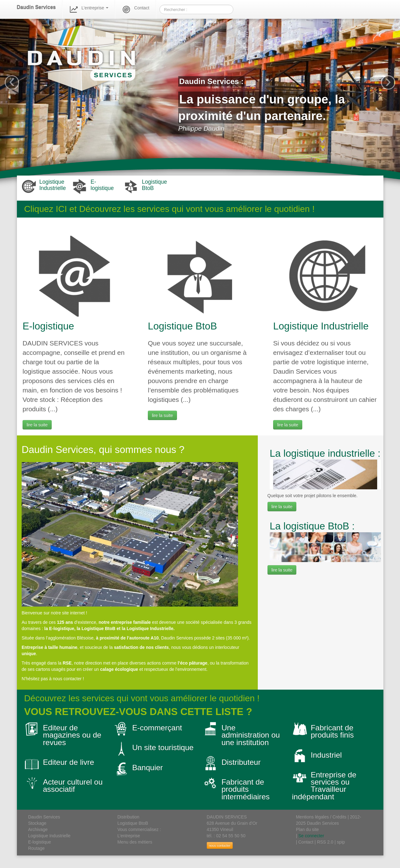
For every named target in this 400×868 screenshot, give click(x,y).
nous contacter (220, 845)
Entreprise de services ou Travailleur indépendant (324, 786)
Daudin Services (36, 7)
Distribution (128, 817)
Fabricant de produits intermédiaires (246, 789)
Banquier (148, 768)
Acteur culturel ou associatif (73, 786)
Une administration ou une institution (251, 735)
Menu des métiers (135, 842)
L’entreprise (89, 9)
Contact (135, 9)
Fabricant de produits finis (332, 731)
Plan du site (307, 829)
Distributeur (241, 762)
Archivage (38, 829)
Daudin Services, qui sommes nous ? (103, 450)
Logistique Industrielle (321, 326)
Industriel (326, 755)
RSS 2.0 (325, 842)
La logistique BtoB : (312, 526)
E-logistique (48, 326)
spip (341, 842)
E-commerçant (157, 728)
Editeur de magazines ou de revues (72, 735)
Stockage (37, 823)
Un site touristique (163, 747)
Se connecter (311, 836)
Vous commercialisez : (139, 829)
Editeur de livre (68, 762)
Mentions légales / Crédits (321, 817)
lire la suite (37, 425)
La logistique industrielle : (325, 453)
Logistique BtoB (182, 326)
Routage (36, 848)
